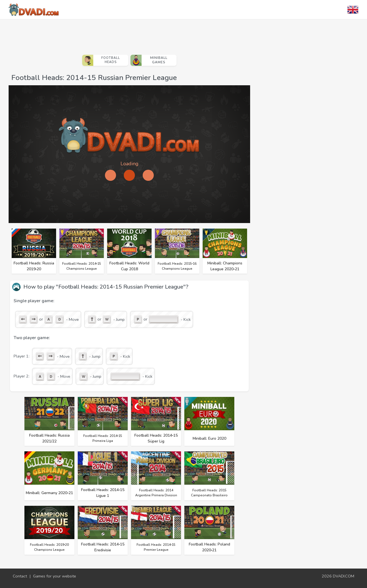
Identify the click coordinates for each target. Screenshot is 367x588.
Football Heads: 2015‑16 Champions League (177, 266)
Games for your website (55, 576)
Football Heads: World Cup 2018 (129, 266)
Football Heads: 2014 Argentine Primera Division (156, 493)
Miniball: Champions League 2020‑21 (225, 266)
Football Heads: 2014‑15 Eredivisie (103, 547)
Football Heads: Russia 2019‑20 (34, 266)
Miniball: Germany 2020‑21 (49, 493)
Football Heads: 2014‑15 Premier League (156, 547)
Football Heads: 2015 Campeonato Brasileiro (209, 493)
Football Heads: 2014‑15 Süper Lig (156, 438)
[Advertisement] (129, 35)
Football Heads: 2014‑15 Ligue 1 (103, 493)
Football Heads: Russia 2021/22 (49, 438)
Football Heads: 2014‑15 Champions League (82, 266)
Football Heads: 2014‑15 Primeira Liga (103, 438)
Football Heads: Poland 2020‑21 (209, 547)
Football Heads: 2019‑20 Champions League (50, 547)
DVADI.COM (344, 576)
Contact (20, 576)
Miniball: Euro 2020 (209, 438)
